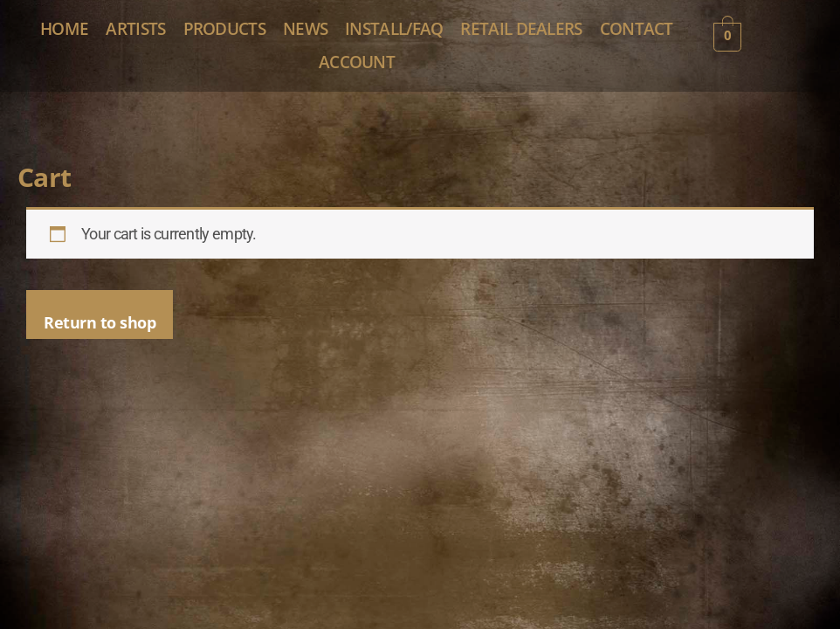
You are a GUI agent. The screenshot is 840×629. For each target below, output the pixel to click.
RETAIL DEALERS (246, 81)
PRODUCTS (343, 35)
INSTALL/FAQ (551, 35)
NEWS (444, 35)
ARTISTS (236, 35)
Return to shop (100, 347)
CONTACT (373, 81)
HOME (141, 35)
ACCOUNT (484, 81)
